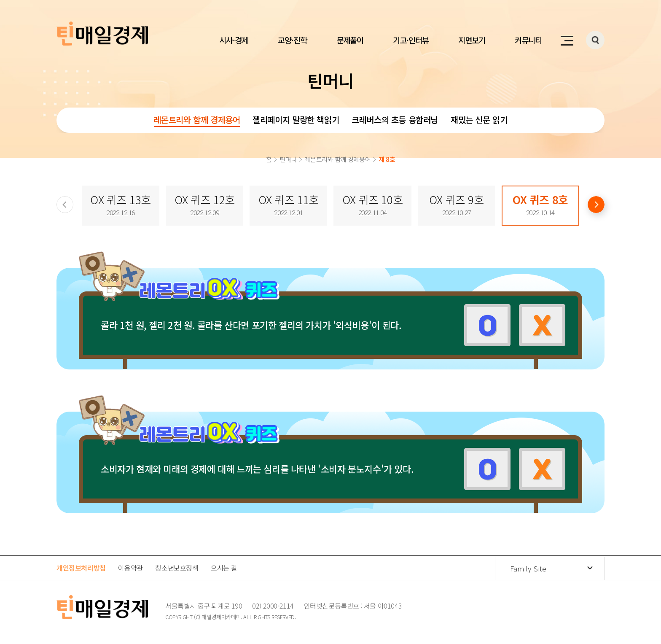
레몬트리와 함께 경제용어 (197, 120)
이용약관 (130, 568)
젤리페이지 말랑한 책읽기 (296, 120)
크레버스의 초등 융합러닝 (395, 120)
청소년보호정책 (177, 568)
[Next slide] (596, 205)
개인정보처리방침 (81, 568)
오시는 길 (224, 568)
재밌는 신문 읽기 (479, 120)
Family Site (528, 568)
